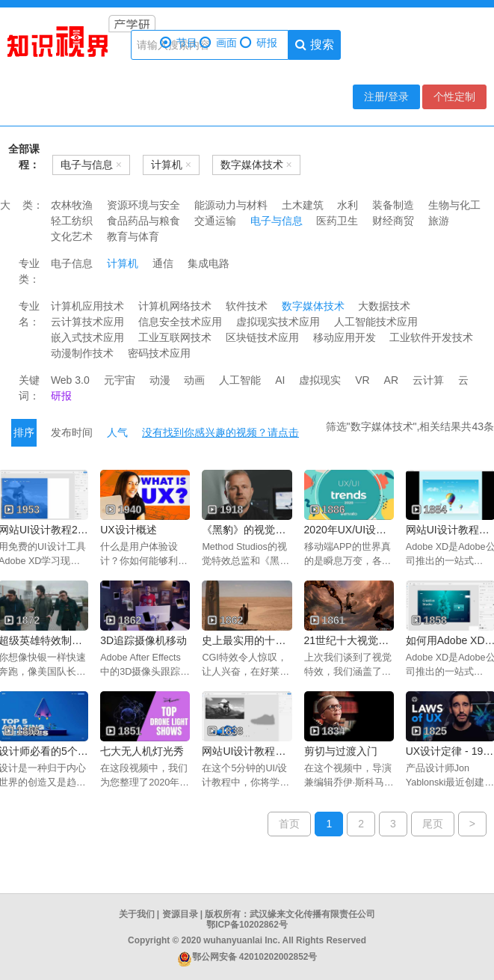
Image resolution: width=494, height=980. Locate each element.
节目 (179, 43)
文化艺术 (72, 236)
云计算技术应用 (87, 322)
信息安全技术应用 (180, 322)
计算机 (123, 263)
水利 (348, 205)
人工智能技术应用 (376, 322)
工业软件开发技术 (431, 337)
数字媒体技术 (313, 306)
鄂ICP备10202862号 (247, 925)
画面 (218, 43)
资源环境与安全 (143, 205)
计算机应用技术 (87, 306)
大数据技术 (384, 306)
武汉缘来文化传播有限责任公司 (312, 914)
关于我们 (137, 914)
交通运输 (215, 221)
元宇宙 (120, 380)
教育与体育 (133, 236)
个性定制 (454, 97)
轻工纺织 (72, 221)
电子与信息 (277, 221)
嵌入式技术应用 (87, 337)
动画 (194, 380)
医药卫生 (337, 221)
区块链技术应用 (262, 337)
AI (280, 380)
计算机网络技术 (175, 306)
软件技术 (247, 306)
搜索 (314, 45)
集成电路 (209, 263)
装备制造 (393, 205)
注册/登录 (386, 97)
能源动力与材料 (231, 205)
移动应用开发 (345, 337)
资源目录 (180, 914)
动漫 (160, 380)
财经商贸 (393, 221)
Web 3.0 (70, 380)
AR (391, 380)
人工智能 (240, 380)
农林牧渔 (72, 205)
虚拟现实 (320, 380)
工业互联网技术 (175, 337)
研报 (259, 43)
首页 (289, 824)
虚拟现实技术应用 (278, 322)
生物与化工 (454, 205)
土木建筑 (303, 205)
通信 (163, 263)
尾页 (433, 824)
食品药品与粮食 (143, 221)
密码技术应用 (159, 353)
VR (362, 380)
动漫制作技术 (82, 353)
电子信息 (72, 263)
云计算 (428, 380)
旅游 (439, 221)
